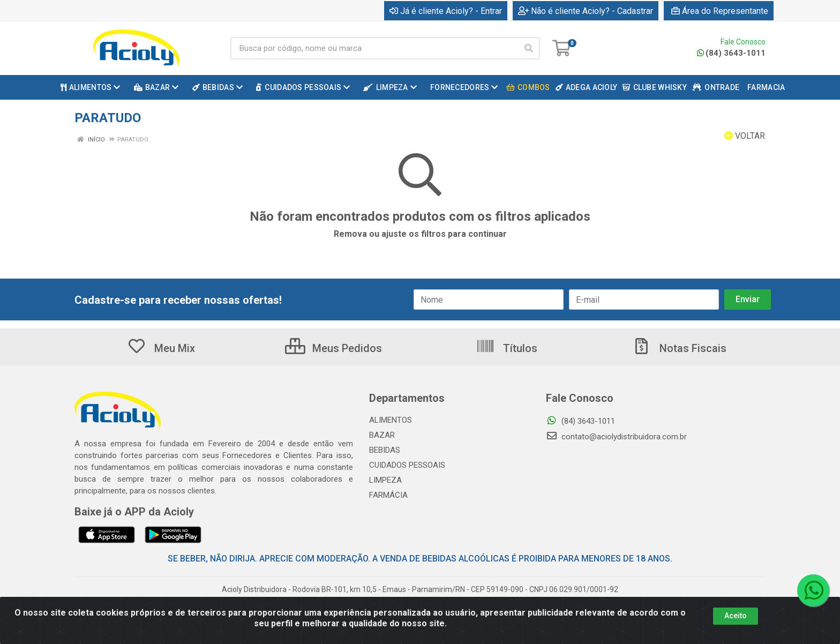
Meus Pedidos (333, 348)
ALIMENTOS (391, 420)
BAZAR (382, 435)
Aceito (736, 616)
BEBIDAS (385, 450)
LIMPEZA (385, 480)
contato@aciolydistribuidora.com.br (616, 437)
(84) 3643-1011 (731, 53)
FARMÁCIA (388, 495)
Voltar (745, 136)
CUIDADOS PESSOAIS (407, 465)
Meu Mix (161, 348)
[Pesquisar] (529, 48)
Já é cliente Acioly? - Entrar (446, 11)
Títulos (507, 348)
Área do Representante (720, 11)
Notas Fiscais (679, 348)
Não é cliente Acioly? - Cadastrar (586, 11)
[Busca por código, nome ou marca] (374, 48)
